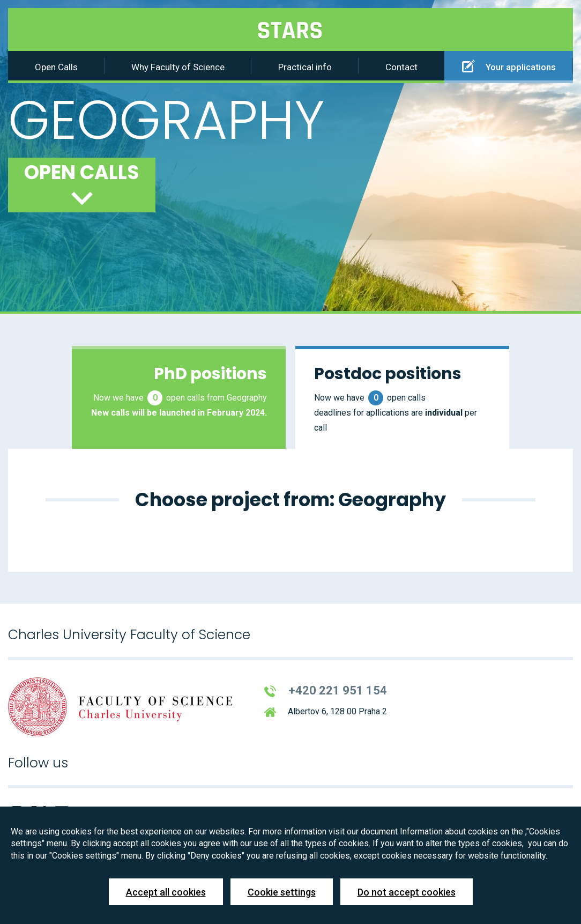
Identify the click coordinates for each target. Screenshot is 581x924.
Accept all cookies (166, 892)
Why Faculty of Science (178, 67)
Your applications (509, 66)
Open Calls (56, 67)
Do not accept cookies (407, 892)
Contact (401, 67)
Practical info (305, 67)
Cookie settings (282, 892)
